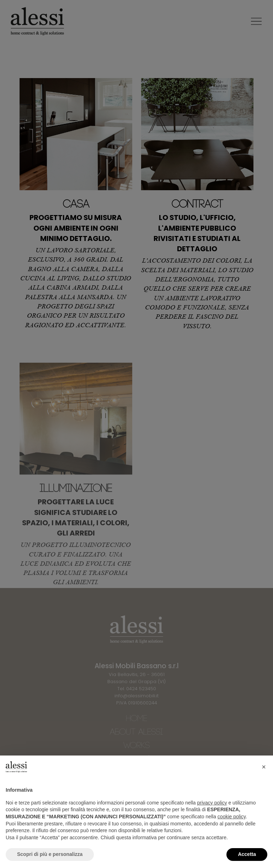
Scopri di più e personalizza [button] (50, 854)
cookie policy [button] (232, 817)
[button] (264, 767)
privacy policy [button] (212, 803)
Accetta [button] (247, 854)
